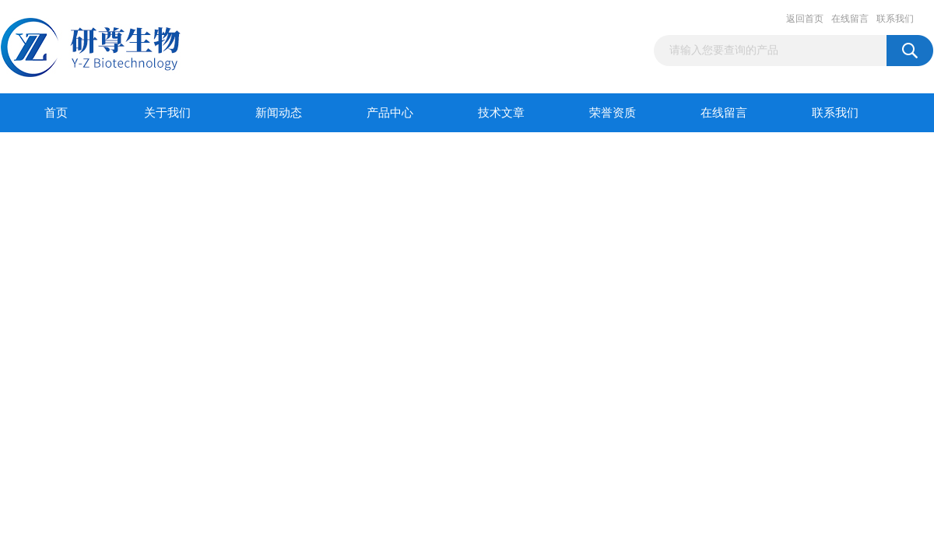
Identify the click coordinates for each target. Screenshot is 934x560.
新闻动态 (279, 113)
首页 (56, 113)
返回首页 (805, 19)
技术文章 (501, 113)
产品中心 (390, 113)
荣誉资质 (613, 113)
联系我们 (895, 19)
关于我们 (167, 113)
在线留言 (850, 19)
